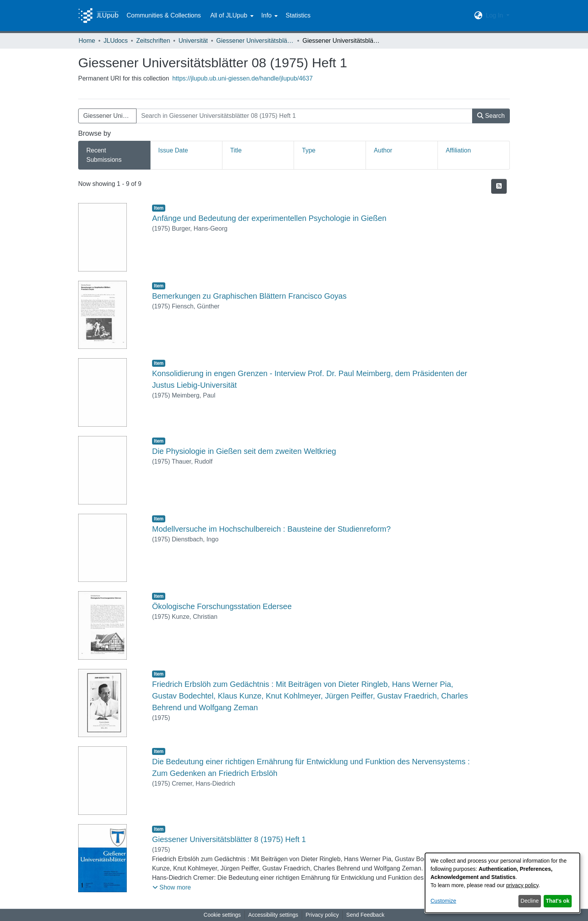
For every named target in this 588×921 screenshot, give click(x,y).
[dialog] (502, 883)
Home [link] (87, 41)
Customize (443, 901)
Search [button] (491, 116)
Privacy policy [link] (322, 915)
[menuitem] (231, 16)
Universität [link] (193, 41)
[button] (479, 16)
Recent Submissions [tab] (104, 155)
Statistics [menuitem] (298, 15)
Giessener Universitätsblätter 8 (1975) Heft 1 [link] (229, 839)
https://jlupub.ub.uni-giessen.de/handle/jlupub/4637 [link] (242, 78)
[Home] (98, 16)
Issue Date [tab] (173, 150)
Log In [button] (495, 15)
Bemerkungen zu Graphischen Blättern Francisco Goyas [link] (249, 296)
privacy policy (522, 885)
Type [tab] (309, 150)
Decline (530, 901)
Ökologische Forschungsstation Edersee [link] (222, 606)
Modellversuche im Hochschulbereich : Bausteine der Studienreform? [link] (271, 529)
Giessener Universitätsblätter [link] (255, 41)
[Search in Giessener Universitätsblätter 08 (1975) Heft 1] (304, 116)
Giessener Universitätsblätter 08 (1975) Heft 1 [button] (110, 116)
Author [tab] (383, 150)
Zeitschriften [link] (153, 41)
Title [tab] (236, 150)
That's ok (558, 901)
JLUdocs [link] (115, 41)
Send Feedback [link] (365, 915)
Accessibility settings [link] (273, 915)
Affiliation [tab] (458, 150)
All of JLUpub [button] (229, 15)
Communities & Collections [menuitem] (164, 15)
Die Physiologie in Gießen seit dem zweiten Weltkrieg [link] (244, 451)
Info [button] (267, 15)
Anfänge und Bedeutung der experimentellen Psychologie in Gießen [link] (269, 218)
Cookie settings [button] (222, 915)
